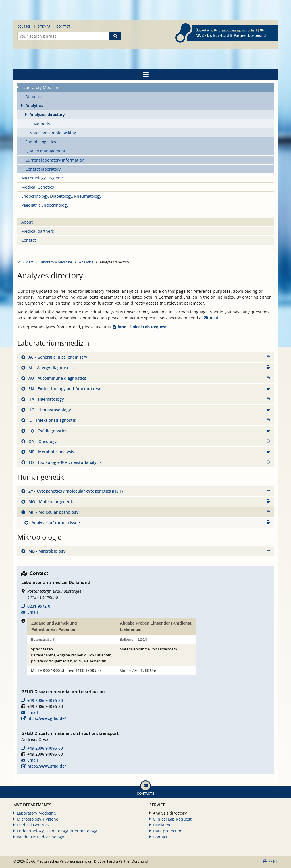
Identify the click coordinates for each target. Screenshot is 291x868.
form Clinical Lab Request (142, 327)
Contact (63, 26)
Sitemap (44, 26)
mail (214, 318)
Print (270, 861)
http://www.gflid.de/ (47, 718)
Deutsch (24, 26)
